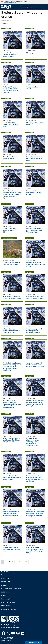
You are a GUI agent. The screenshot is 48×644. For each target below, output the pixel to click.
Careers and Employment (9, 602)
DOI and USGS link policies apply (11, 589)
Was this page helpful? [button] (33, 642)
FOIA (3, 575)
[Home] (6, 8)
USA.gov (4, 595)
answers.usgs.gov (7, 641)
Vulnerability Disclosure (8, 599)
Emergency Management (9, 609)
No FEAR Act (5, 592)
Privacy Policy (5, 582)
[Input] (32, 7)
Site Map (4, 585)
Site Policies (5, 578)
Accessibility (5, 572)
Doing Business (6, 606)
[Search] (40, 7)
